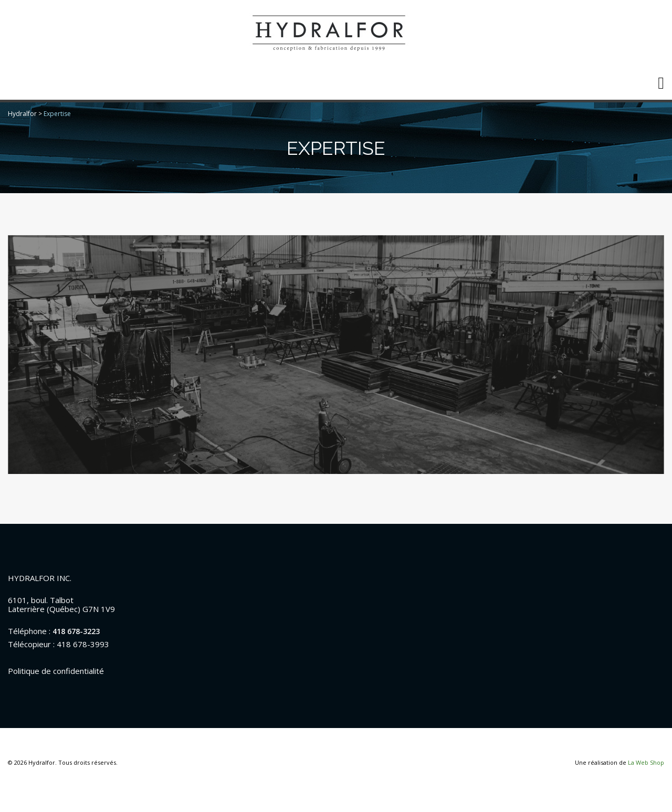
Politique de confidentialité (56, 671)
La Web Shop (646, 762)
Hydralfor (22, 114)
